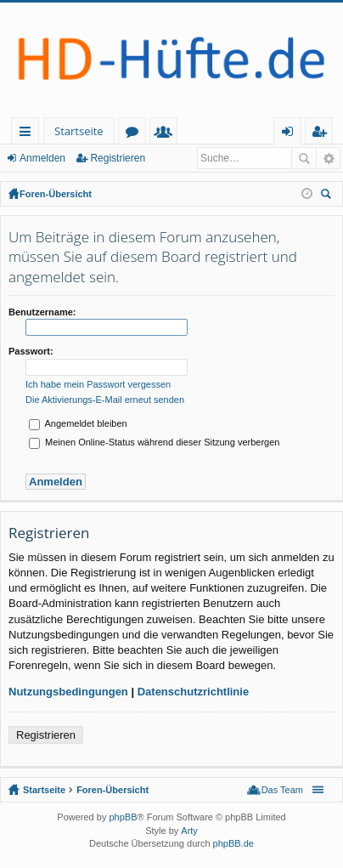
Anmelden (42, 158)
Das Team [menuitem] (282, 790)
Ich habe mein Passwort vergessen (98, 384)
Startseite (79, 131)
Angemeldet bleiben (78, 423)
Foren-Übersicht (56, 194)
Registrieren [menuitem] (323, 134)
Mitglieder (167, 134)
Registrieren (118, 158)
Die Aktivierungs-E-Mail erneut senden (105, 400)
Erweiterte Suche (328, 158)
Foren (135, 134)
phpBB (123, 817)
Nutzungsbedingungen (68, 692)
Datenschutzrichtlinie (193, 692)
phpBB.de (233, 843)
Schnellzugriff (28, 134)
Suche (304, 158)
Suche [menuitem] (329, 196)
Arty (189, 831)
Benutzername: (42, 312)
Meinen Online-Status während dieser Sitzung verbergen (154, 442)
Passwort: (31, 351)
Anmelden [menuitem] (292, 134)
